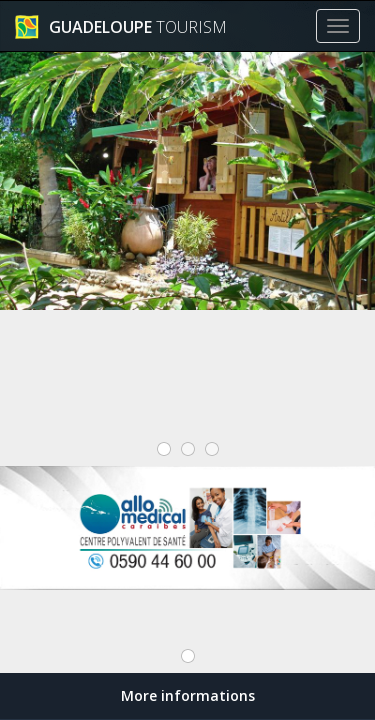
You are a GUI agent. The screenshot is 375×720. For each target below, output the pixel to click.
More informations (188, 695)
